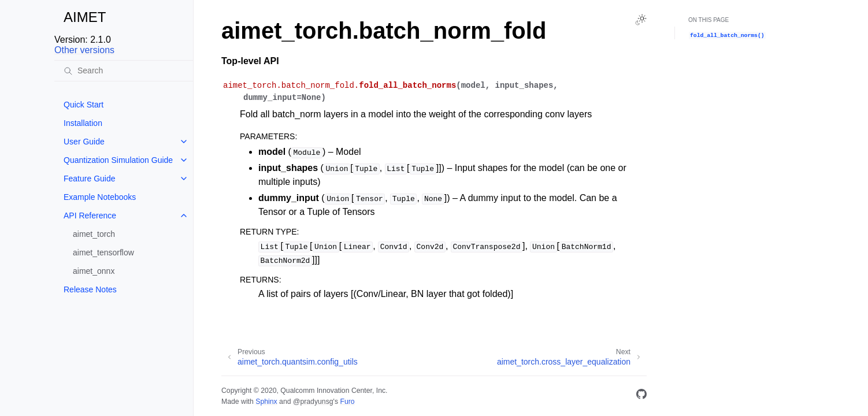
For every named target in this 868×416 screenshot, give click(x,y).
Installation (83, 123)
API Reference (90, 216)
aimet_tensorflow (103, 252)
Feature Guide (90, 179)
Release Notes (90, 289)
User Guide (84, 142)
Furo (347, 402)
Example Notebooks (100, 197)
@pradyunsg (313, 402)
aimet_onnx (94, 271)
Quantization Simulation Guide (118, 160)
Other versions (84, 50)
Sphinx (266, 402)
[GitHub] (641, 396)
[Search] (124, 70)
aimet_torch (94, 234)
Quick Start (84, 105)
